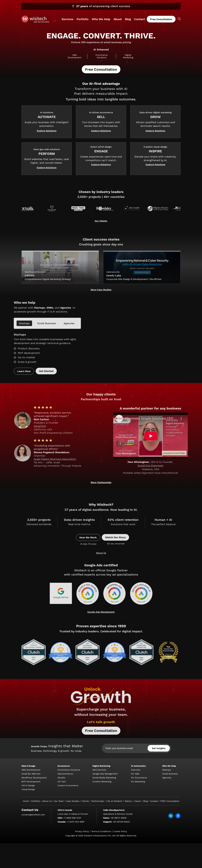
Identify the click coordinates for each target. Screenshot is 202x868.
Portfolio (83, 19)
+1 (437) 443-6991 (76, 865)
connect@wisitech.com (33, 858)
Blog (128, 19)
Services (68, 19)
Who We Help (101, 19)
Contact (140, 19)
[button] (47, 142)
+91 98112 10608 (118, 862)
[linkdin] (171, 859)
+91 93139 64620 (121, 865)
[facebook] (178, 859)
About (118, 19)
